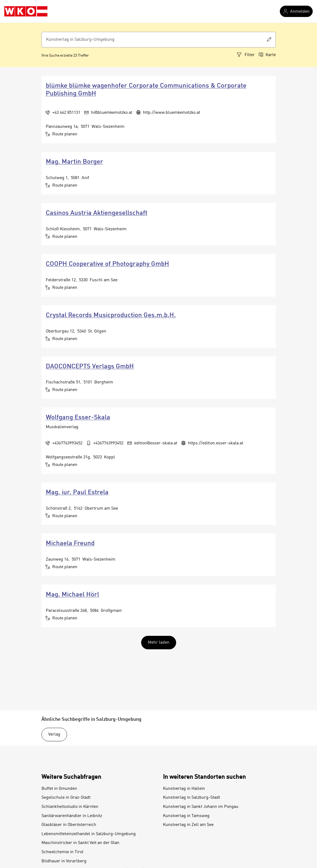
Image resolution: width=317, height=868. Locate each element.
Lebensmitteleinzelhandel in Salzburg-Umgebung (89, 834)
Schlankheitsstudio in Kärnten (70, 807)
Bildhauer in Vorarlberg (64, 861)
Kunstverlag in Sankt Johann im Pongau (201, 807)
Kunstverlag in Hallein (184, 789)
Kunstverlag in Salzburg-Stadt (191, 798)
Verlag (54, 735)
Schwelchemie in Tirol (62, 852)
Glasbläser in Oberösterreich (69, 825)
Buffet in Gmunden (59, 789)
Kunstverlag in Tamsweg (186, 816)
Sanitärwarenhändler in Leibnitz (72, 816)
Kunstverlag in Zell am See (188, 825)
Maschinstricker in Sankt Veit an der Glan (80, 843)
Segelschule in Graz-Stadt (66, 798)
